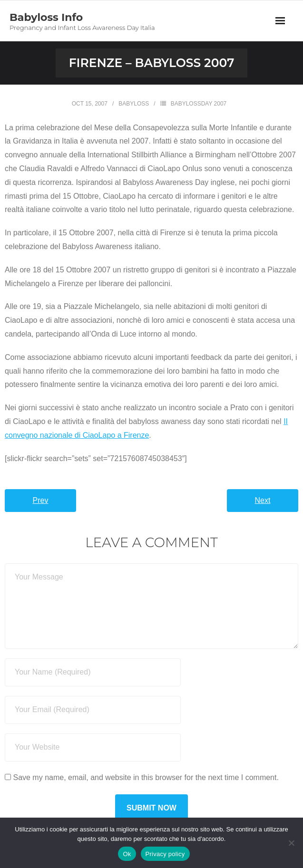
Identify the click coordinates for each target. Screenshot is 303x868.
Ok (127, 854)
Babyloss (134, 104)
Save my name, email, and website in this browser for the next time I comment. (146, 777)
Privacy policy (165, 854)
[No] (291, 843)
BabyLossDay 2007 (199, 104)
